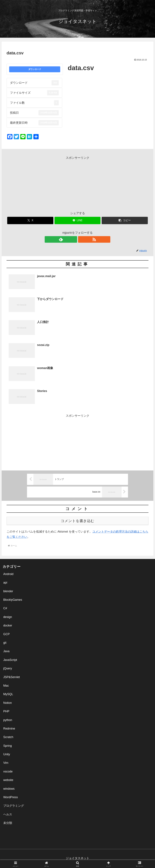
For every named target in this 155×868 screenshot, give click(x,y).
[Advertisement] (77, 184)
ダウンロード (35, 69)
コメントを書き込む (77, 521)
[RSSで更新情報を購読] (81, 239)
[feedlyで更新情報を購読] (74, 239)
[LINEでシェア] (78, 220)
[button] (125, 220)
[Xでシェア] (30, 220)
